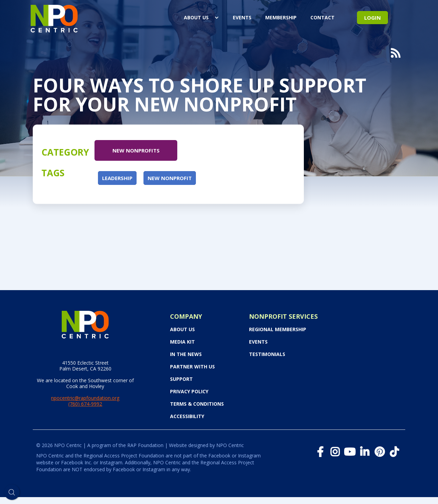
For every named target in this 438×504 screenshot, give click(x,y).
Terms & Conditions (197, 404)
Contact (322, 17)
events (242, 17)
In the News (186, 354)
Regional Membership (278, 329)
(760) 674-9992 (85, 404)
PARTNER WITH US (192, 367)
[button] (201, 18)
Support (181, 379)
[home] (54, 17)
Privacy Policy (189, 392)
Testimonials (267, 354)
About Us (196, 17)
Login (372, 18)
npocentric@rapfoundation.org (85, 398)
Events (258, 342)
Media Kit (182, 342)
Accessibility (187, 416)
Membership (281, 17)
